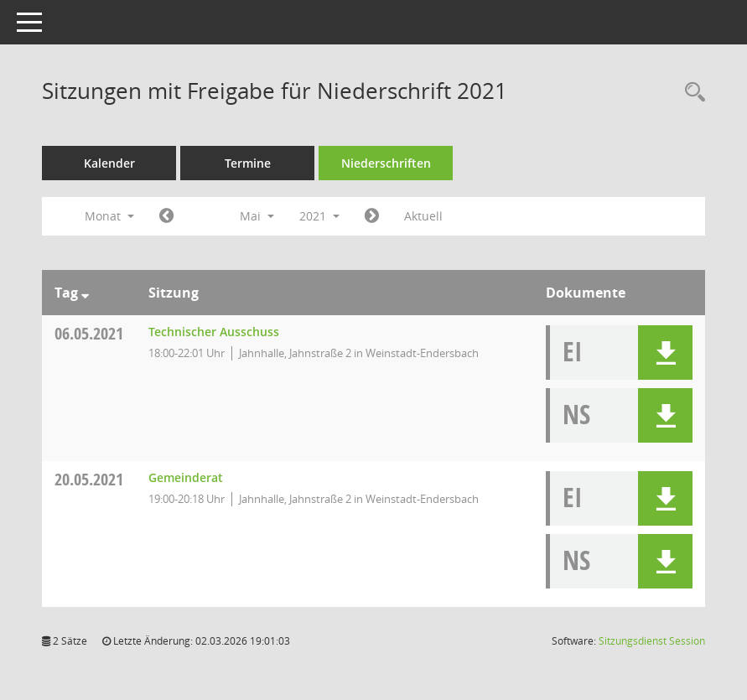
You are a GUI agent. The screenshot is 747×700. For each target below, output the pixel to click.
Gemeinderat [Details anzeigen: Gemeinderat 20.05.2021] (186, 477)
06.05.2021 (89, 333)
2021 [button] (319, 216)
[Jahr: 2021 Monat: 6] (372, 216)
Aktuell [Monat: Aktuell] (423, 216)
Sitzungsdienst (652, 641)
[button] (665, 353)
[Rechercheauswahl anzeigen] (691, 93)
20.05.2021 (89, 479)
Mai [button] (257, 216)
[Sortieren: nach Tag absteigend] (85, 293)
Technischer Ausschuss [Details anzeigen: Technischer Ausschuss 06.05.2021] (214, 332)
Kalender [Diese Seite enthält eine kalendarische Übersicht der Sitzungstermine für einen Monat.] (109, 163)
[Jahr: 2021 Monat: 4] (166, 216)
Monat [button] (109, 216)
